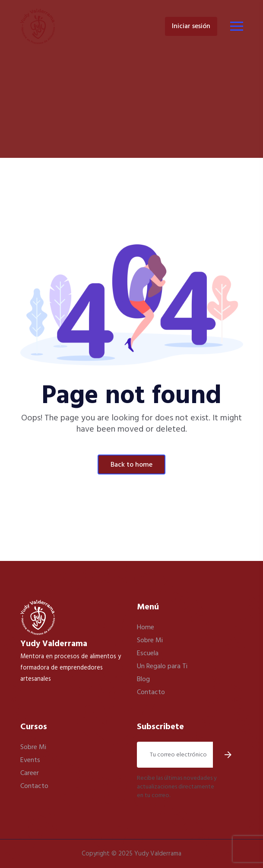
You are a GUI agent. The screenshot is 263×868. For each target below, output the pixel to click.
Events (30, 760)
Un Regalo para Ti (162, 666)
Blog (143, 679)
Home (146, 628)
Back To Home (131, 465)
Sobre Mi (150, 641)
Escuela (148, 653)
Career (30, 773)
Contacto (151, 692)
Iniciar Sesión (191, 26)
